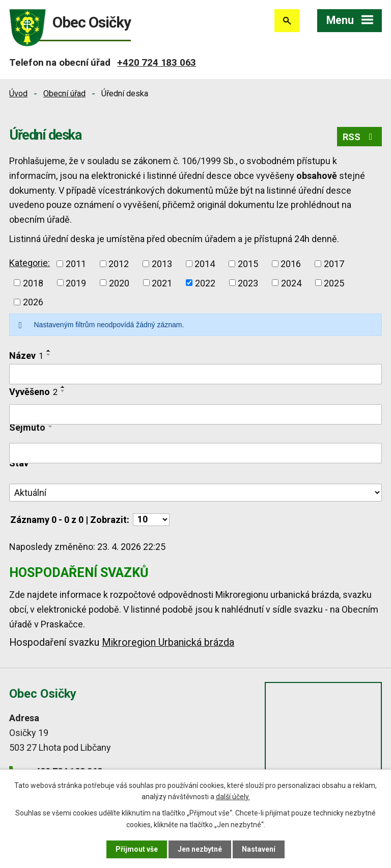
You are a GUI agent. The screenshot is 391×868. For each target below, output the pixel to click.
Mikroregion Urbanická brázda (168, 642)
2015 (248, 264)
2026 (33, 302)
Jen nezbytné (200, 849)
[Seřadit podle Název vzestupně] (49, 351)
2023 (248, 283)
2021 (162, 283)
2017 (334, 264)
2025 (334, 283)
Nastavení (259, 849)
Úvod (18, 94)
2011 (76, 264)
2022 (205, 283)
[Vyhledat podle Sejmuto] (195, 453)
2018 (33, 283)
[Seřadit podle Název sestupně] (49, 355)
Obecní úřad (64, 94)
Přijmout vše (137, 849)
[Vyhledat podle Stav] (195, 493)
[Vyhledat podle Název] (195, 374)
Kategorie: (30, 263)
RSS (360, 137)
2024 (291, 283)
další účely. (233, 797)
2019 (76, 283)
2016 (291, 264)
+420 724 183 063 (157, 62)
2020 (119, 283)
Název (26, 356)
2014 (205, 264)
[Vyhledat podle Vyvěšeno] (195, 414)
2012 (119, 264)
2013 (162, 264)
